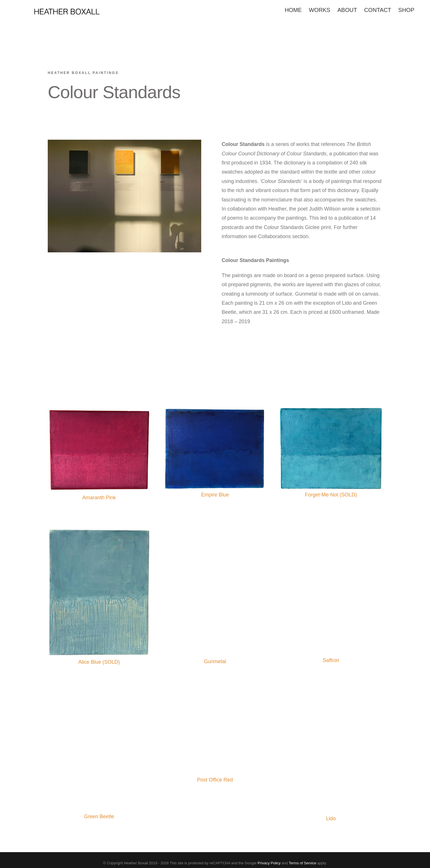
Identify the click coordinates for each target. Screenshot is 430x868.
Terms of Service (303, 863)
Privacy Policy (269, 863)
